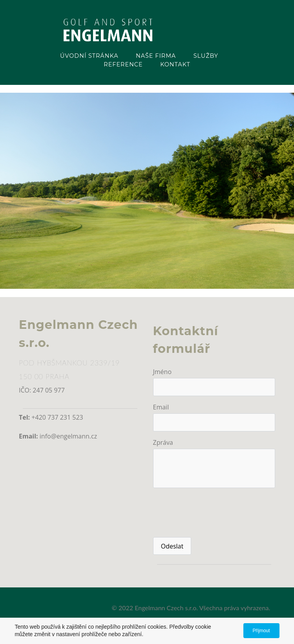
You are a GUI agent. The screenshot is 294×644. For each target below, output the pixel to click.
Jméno (163, 372)
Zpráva (163, 442)
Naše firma (156, 56)
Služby (206, 56)
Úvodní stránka (89, 56)
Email (161, 407)
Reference (123, 64)
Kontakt (175, 64)
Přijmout (261, 631)
